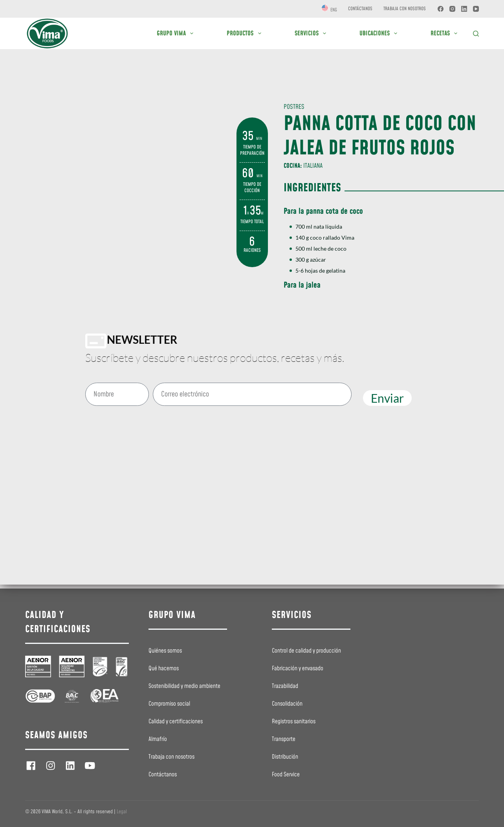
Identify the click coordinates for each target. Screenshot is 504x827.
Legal (122, 812)
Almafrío (158, 739)
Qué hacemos (164, 669)
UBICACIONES (380, 33)
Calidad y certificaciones (176, 722)
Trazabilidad (285, 686)
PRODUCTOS (245, 33)
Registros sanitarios (294, 722)
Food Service (286, 775)
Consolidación (287, 704)
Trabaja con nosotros (405, 9)
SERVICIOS (312, 33)
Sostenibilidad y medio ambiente (184, 686)
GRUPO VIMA (177, 33)
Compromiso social (169, 704)
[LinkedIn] (464, 9)
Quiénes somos (165, 651)
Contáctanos (360, 9)
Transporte (284, 739)
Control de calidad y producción (306, 651)
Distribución (285, 757)
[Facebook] (441, 9)
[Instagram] (452, 9)
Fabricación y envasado (298, 669)
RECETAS (445, 33)
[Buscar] (476, 34)
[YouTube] (476, 9)
